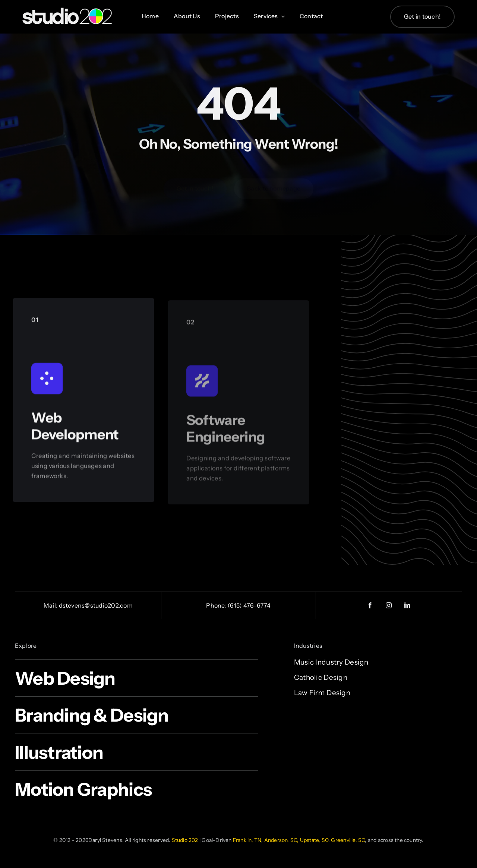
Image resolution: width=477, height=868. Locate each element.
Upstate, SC (314, 840)
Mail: (51, 605)
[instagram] (389, 605)
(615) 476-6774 (249, 605)
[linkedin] (408, 605)
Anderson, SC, (282, 840)
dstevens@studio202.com (96, 605)
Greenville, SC (348, 840)
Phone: (217, 605)
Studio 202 (185, 840)
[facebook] (370, 605)
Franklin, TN (247, 840)
